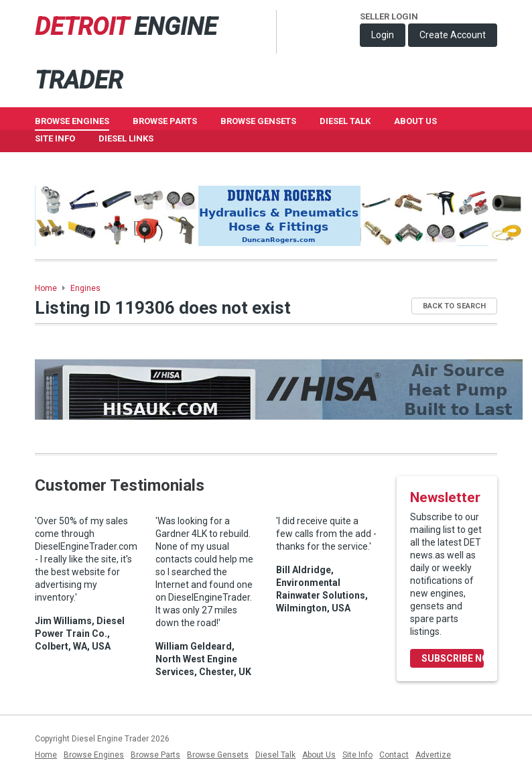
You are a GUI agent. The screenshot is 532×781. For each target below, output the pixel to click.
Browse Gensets (218, 755)
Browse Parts (165, 121)
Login (383, 35)
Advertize (433, 755)
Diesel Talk (345, 121)
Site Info (55, 138)
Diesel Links (126, 138)
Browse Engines (72, 121)
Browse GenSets (258, 121)
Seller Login (389, 16)
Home (46, 288)
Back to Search (454, 306)
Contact (394, 755)
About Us (415, 121)
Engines (85, 288)
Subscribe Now (453, 658)
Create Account (453, 35)
